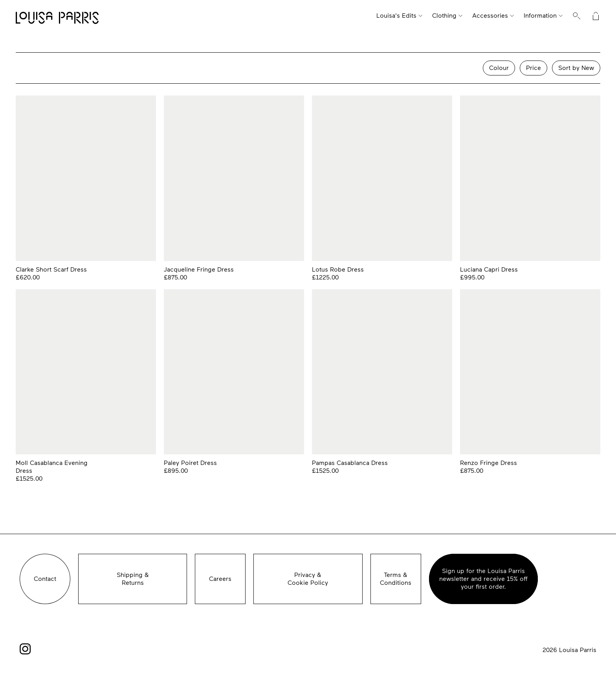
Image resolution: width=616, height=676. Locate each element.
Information (540, 16)
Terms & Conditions (396, 579)
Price (533, 68)
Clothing (444, 16)
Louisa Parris (57, 18)
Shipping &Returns (133, 579)
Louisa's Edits (396, 16)
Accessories (490, 16)
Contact (45, 579)
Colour (499, 68)
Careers (220, 579)
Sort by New (576, 68)
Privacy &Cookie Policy (308, 579)
